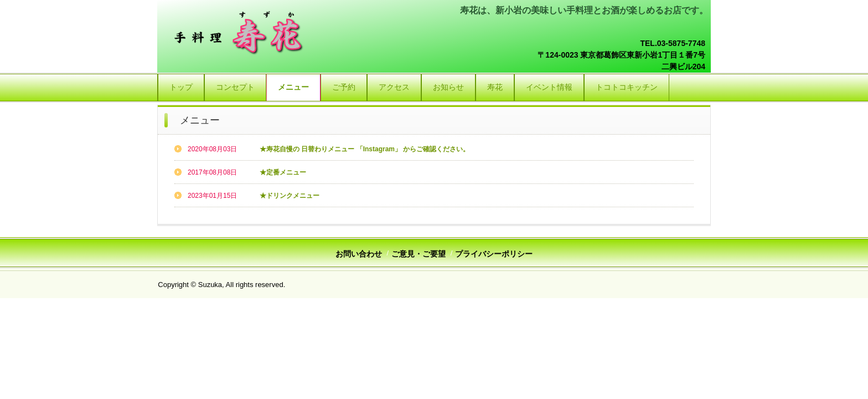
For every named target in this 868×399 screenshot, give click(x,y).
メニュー (293, 87)
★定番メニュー (283, 172)
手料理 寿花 (241, 33)
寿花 (495, 87)
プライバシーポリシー (494, 254)
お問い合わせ (359, 254)
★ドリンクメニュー (290, 196)
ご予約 (344, 87)
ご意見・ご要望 (418, 254)
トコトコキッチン (627, 87)
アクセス (394, 87)
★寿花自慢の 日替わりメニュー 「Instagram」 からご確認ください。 (365, 149)
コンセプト (235, 87)
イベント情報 (549, 87)
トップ (181, 87)
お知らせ (448, 87)
